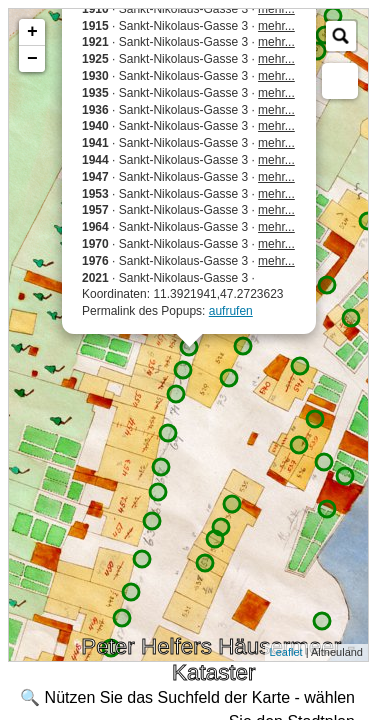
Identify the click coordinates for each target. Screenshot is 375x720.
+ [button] (32, 32)
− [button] (32, 59)
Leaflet (286, 652)
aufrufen (231, 311)
